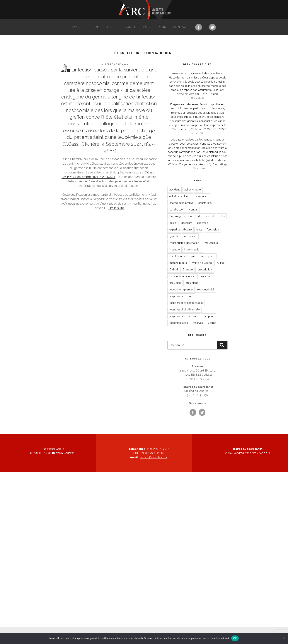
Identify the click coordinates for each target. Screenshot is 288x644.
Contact (181, 27)
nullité (220, 263)
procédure (206, 276)
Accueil (79, 27)
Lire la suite (116, 208)
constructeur (206, 203)
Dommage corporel (181, 216)
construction (177, 210)
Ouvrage (188, 270)
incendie (174, 250)
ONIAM (174, 270)
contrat (193, 210)
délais (173, 223)
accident (174, 190)
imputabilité (211, 243)
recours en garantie (181, 290)
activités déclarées (180, 196)
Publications (155, 27)
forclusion (213, 230)
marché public (178, 263)
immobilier (190, 236)
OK (235, 638)
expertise (203, 223)
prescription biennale (182, 276)
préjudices (192, 283)
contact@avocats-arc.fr (154, 457)
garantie (174, 236)
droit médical (206, 216)
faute (199, 230)
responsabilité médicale (184, 316)
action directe (192, 190)
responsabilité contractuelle (186, 303)
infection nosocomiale (183, 256)
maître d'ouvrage (202, 263)
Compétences (104, 27)
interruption (208, 256)
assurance (202, 196)
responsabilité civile (181, 296)
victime (212, 323)
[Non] (283, 638)
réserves (198, 323)
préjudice (175, 283)
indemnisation (193, 250)
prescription (205, 270)
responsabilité (206, 290)
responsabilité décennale (184, 310)
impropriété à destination (184, 243)
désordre (187, 223)
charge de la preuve (181, 203)
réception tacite (179, 323)
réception (209, 316)
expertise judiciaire (180, 230)
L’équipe (129, 27)
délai (222, 216)
